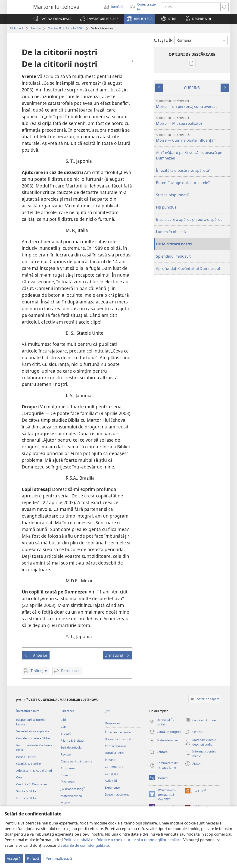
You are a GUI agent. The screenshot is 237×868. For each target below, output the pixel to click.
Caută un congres (165, 732)
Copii (20, 777)
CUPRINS (192, 88)
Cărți (64, 727)
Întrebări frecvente (118, 732)
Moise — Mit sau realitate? (192, 121)
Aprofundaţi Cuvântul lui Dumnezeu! (188, 269)
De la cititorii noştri (174, 244)
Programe (68, 768)
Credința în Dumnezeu (32, 784)
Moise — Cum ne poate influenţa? (192, 138)
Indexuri (66, 775)
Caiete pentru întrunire (76, 761)
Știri (108, 711)
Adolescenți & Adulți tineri (34, 771)
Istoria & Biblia (26, 798)
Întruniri (111, 760)
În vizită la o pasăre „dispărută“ (183, 170)
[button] (99, 19)
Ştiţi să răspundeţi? (173, 195)
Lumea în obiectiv (171, 232)
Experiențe (112, 787)
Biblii (64, 720)
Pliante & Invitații (72, 740)
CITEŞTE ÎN (163, 40)
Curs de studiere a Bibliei (33, 738)
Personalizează (59, 859)
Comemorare (114, 767)
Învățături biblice (28, 711)
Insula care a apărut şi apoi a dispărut (189, 219)
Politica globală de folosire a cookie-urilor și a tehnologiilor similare (123, 840)
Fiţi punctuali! (168, 207)
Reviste (36, 28)
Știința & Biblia (26, 791)
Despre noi (112, 723)
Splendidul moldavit (173, 256)
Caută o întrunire (200, 720)
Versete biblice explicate (33, 731)
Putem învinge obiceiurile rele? (183, 183)
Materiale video (71, 796)
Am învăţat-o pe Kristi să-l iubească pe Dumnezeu (189, 155)
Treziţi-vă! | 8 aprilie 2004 (66, 28)
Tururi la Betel (114, 753)
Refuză (33, 859)
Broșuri (66, 734)
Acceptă (14, 859)
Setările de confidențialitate (85, 845)
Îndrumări (68, 782)
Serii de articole (71, 747)
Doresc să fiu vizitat (118, 739)
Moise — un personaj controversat (192, 104)
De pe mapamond (117, 794)
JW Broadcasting (73, 789)
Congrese (111, 774)
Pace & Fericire (26, 757)
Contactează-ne (116, 746)
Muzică (65, 803)
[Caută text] (191, 7)
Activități (111, 781)
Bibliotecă (16, 28)
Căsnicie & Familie (28, 764)
